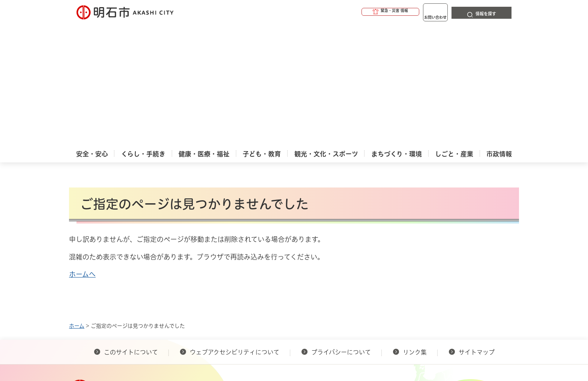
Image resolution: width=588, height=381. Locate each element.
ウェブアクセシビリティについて (235, 230)
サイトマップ (477, 230)
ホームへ (82, 152)
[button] (361, 12)
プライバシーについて (341, 230)
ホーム (77, 204)
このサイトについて (131, 230)
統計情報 (316, 343)
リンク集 (415, 230)
